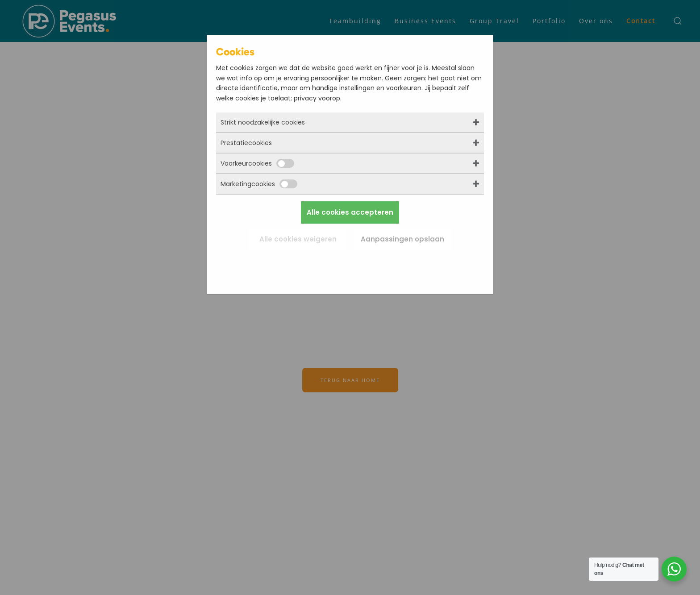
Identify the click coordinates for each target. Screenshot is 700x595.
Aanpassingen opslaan (402, 239)
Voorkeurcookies (257, 163)
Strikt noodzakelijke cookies (263, 122)
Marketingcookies (259, 184)
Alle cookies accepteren (350, 212)
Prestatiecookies (246, 143)
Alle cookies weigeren (298, 239)
